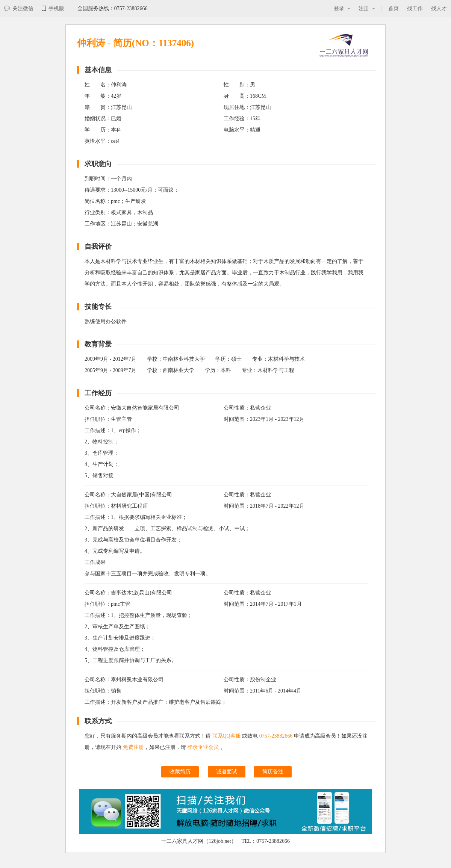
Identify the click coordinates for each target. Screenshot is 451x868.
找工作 (415, 8)
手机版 (53, 8)
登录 (342, 8)
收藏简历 (180, 772)
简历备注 (273, 772)
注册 (367, 8)
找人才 (439, 8)
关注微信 (19, 8)
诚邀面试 (227, 772)
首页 (393, 8)
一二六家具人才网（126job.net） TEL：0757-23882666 (225, 841)
